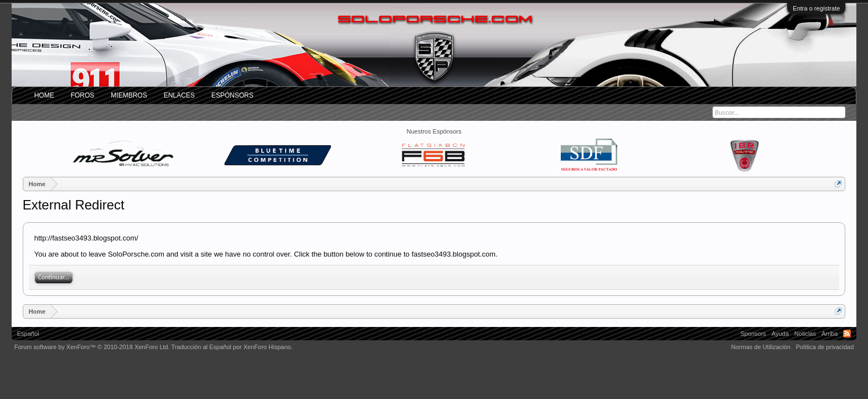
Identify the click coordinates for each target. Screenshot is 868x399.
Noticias (805, 334)
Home (44, 95)
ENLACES (179, 95)
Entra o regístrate (816, 8)
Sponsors (753, 334)
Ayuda (780, 334)
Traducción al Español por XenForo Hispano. (232, 347)
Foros (83, 95)
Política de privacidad (825, 347)
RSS (847, 334)
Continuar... (54, 277)
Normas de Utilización (761, 347)
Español (28, 334)
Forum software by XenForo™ (92, 347)
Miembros (129, 95)
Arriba (830, 334)
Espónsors (232, 95)
